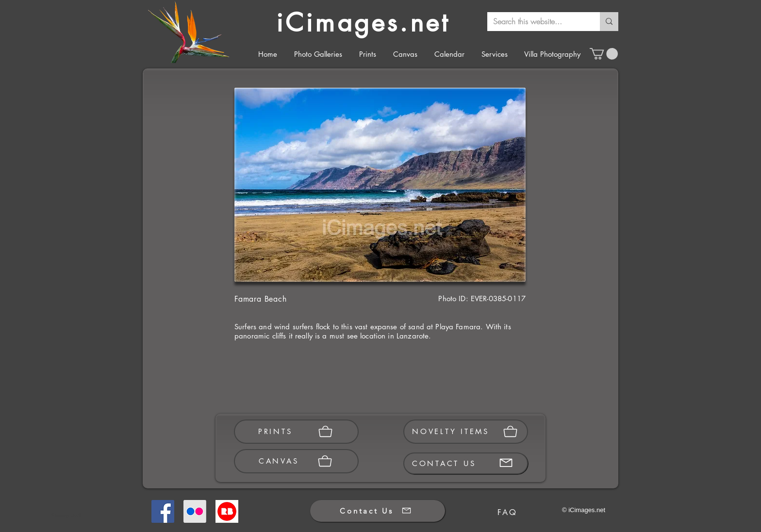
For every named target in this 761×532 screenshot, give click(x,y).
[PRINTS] (296, 432)
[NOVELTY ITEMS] (466, 432)
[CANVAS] (296, 461)
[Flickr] (195, 511)
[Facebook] (163, 511)
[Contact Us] (378, 511)
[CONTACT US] (466, 463)
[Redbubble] (227, 511)
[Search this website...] (536, 22)
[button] (604, 54)
